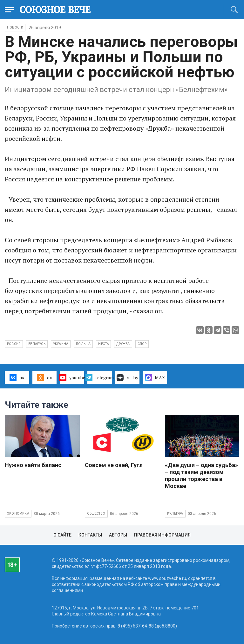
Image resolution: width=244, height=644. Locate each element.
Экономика (18, 514)
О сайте (62, 535)
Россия (14, 344)
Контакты (90, 535)
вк (17, 378)
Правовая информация (162, 535)
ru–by (127, 378)
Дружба (123, 344)
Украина (61, 344)
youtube (72, 378)
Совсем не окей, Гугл (114, 465)
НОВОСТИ (15, 27)
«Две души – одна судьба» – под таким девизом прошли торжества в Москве (201, 475)
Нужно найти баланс (33, 465)
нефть (103, 344)
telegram (100, 378)
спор (142, 344)
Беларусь (37, 344)
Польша (83, 344)
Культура (175, 514)
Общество (96, 514)
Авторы (118, 535)
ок (44, 378)
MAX (155, 378)
